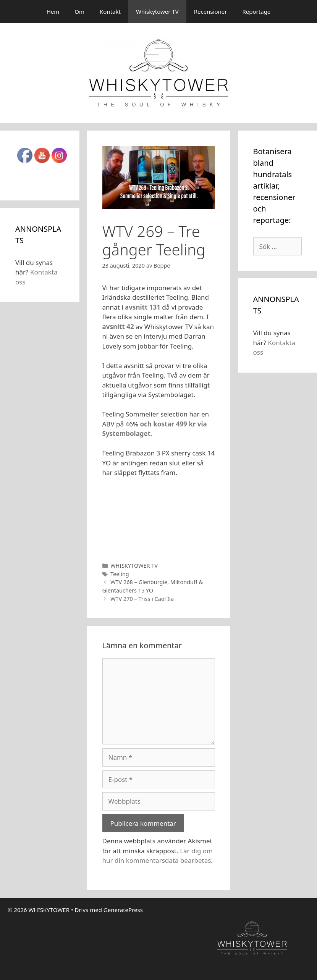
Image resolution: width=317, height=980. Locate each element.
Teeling (120, 574)
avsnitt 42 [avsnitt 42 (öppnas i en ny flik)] (118, 327)
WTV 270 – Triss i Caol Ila (142, 599)
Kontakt (110, 11)
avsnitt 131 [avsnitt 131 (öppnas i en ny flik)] (143, 307)
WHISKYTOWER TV (134, 566)
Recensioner (211, 11)
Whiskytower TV (157, 11)
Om (79, 11)
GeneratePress (123, 910)
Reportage (257, 11)
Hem (53, 11)
